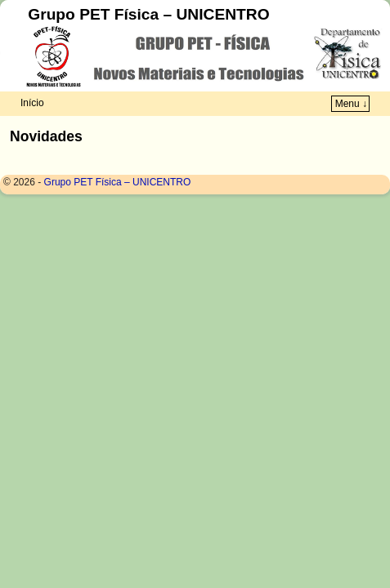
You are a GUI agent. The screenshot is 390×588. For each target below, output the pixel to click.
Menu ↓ (351, 104)
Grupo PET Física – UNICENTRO (148, 14)
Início (32, 103)
